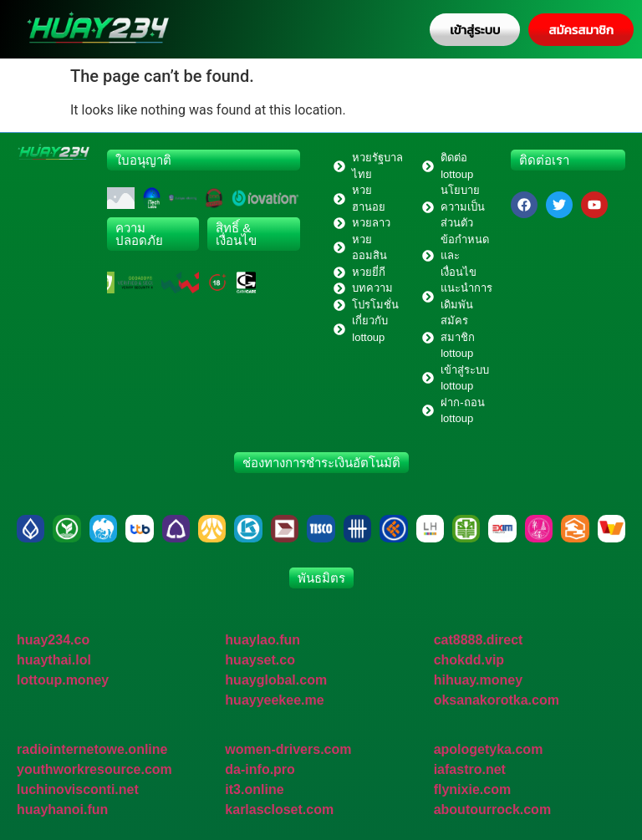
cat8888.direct (479, 640)
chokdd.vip (469, 660)
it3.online (254, 789)
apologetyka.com (489, 749)
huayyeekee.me (274, 700)
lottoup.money (63, 680)
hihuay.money (478, 680)
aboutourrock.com (492, 809)
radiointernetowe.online (92, 749)
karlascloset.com (279, 809)
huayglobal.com (276, 680)
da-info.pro (260, 769)
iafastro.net (470, 769)
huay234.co (53, 640)
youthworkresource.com (94, 769)
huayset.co (260, 660)
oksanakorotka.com (497, 700)
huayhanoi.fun (62, 809)
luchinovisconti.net (78, 789)
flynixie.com (472, 789)
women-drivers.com (288, 749)
